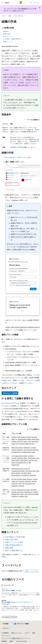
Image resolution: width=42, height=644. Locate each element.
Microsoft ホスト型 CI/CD (21, 352)
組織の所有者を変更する (14, 545)
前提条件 (6, 31)
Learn (4, 16)
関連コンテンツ (8, 41)
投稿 (34, 633)
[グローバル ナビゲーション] (2, 3)
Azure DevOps (19, 16)
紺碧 (10, 16)
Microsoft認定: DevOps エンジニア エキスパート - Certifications (17, 603)
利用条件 (4, 641)
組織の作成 (7, 34)
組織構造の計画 (15, 147)
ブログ (26, 633)
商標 (11, 641)
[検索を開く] (31, 3)
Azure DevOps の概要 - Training (11, 591)
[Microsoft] (21, 3)
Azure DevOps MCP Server (11, 403)
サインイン (37, 2)
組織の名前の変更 (12, 540)
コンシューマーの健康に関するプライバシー (15, 638)
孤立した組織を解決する (14, 550)
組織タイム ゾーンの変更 (14, 542)
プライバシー (6, 636)
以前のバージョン (17, 633)
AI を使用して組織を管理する (12, 39)
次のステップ (7, 36)
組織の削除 (9, 548)
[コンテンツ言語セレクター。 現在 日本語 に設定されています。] (6, 624)
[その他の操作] (39, 16)
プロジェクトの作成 (10, 393)
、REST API (20, 85)
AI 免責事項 (5, 633)
